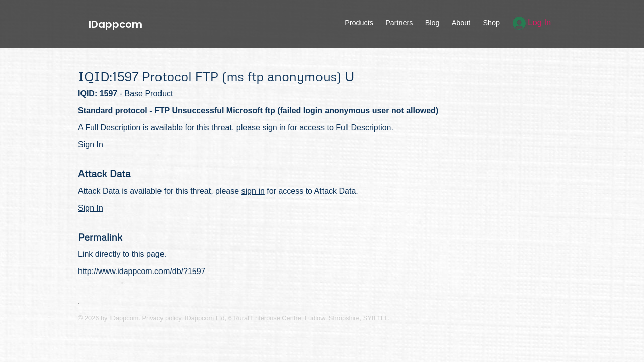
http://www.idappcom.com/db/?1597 (142, 271)
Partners (399, 23)
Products (359, 23)
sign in (274, 127)
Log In (532, 22)
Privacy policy (162, 318)
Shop (491, 23)
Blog (432, 23)
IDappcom (115, 24)
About (461, 23)
